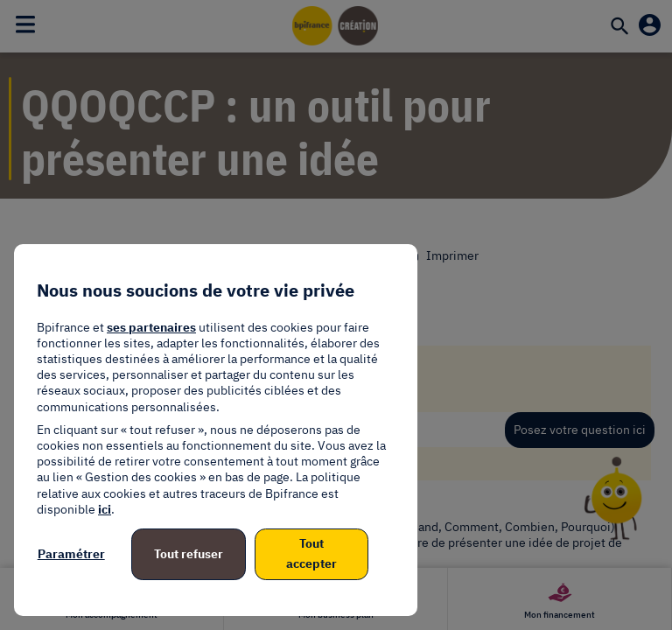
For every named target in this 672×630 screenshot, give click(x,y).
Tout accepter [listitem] (311, 554)
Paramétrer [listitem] (71, 554)
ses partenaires (151, 327)
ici (105, 509)
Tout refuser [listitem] (189, 554)
